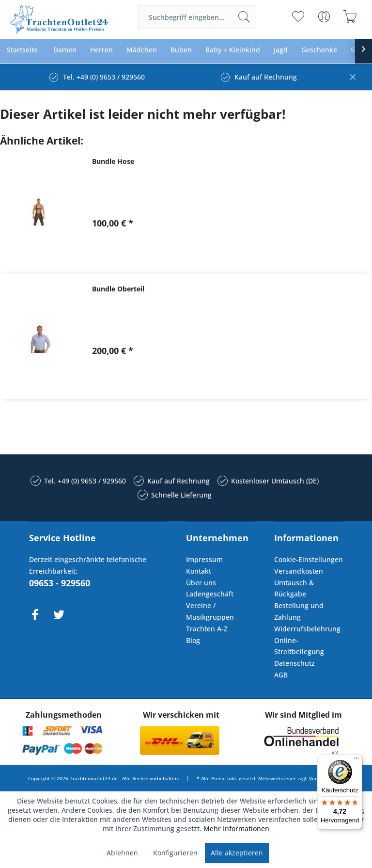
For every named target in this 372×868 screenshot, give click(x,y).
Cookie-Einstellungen (309, 559)
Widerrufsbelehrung (307, 629)
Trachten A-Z (207, 629)
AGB (281, 675)
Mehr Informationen (236, 828)
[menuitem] (197, 17)
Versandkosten (299, 571)
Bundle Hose (113, 161)
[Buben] (181, 50)
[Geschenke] (319, 50)
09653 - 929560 (60, 583)
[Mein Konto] (324, 16)
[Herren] (101, 50)
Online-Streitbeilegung (299, 646)
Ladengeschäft (210, 594)
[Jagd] (281, 50)
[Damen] (65, 50)
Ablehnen (122, 853)
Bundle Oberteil (118, 289)
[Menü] (356, 760)
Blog (193, 640)
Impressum (204, 559)
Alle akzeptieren (237, 853)
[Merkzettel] (298, 16)
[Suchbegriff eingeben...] (197, 17)
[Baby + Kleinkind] (233, 50)
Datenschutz (294, 663)
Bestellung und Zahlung (299, 611)
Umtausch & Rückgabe (294, 588)
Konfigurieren (175, 853)
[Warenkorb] (350, 16)
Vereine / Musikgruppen (210, 611)
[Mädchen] (142, 50)
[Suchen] (244, 17)
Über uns (201, 583)
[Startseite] (22, 50)
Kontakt (199, 571)
